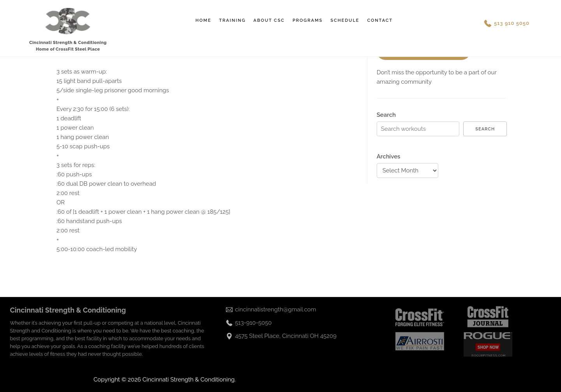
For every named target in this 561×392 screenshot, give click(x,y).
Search (386, 115)
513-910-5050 (253, 323)
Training (232, 20)
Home (204, 20)
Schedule (345, 20)
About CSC (269, 20)
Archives (389, 156)
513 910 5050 (512, 23)
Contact (380, 20)
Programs (308, 20)
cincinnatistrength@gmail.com (275, 309)
